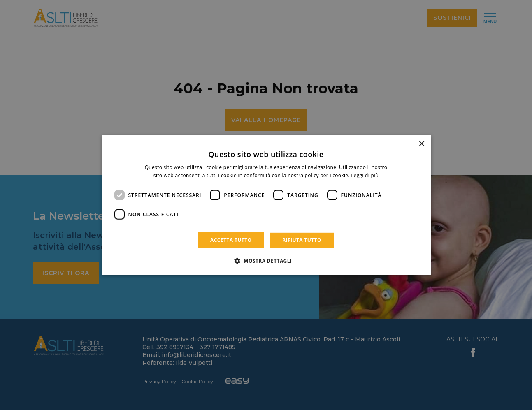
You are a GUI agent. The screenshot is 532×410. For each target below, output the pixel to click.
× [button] (422, 144)
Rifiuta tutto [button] (302, 240)
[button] (266, 261)
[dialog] (266, 205)
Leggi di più (365, 175)
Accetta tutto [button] (231, 240)
